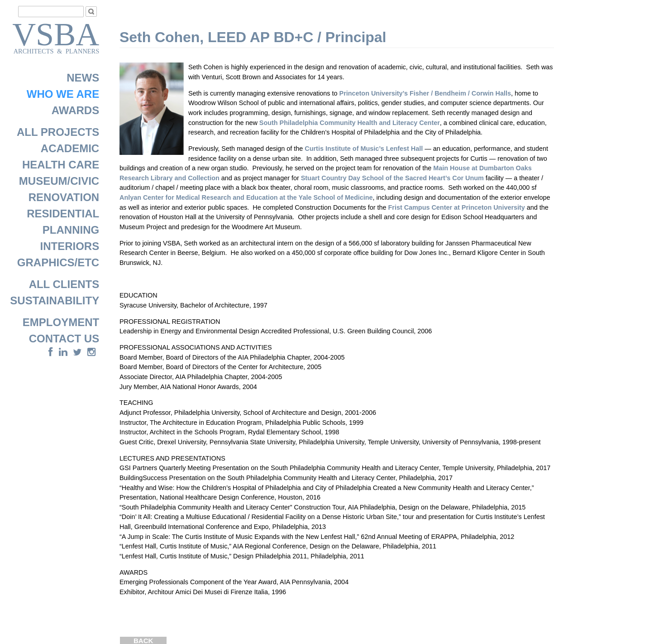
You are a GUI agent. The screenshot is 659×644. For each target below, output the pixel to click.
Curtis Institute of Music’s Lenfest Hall (364, 149)
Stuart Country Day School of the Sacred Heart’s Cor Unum (392, 178)
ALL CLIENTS (64, 284)
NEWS (83, 78)
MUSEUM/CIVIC (59, 181)
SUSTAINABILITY (55, 300)
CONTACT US (64, 339)
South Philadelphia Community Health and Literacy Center (350, 123)
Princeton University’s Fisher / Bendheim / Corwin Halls (425, 93)
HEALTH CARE (61, 165)
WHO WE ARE (63, 94)
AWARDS (75, 110)
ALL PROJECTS (58, 132)
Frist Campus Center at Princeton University (457, 207)
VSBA (56, 30)
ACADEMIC (70, 148)
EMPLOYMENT (61, 322)
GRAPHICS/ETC (58, 262)
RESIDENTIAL (63, 214)
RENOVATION (64, 197)
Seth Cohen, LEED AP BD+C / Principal (253, 37)
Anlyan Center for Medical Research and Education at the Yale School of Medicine (246, 197)
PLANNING (71, 230)
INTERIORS (70, 246)
